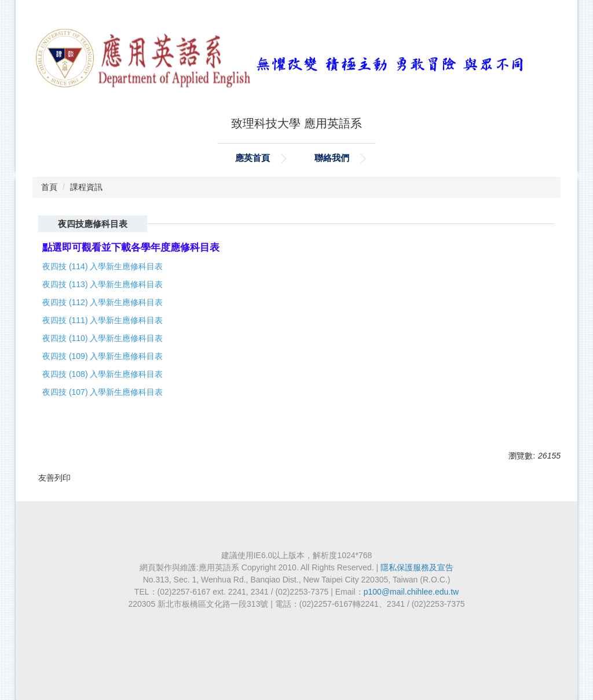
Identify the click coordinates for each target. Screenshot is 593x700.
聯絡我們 (332, 158)
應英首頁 (252, 158)
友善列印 (54, 478)
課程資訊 (86, 187)
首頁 (49, 187)
